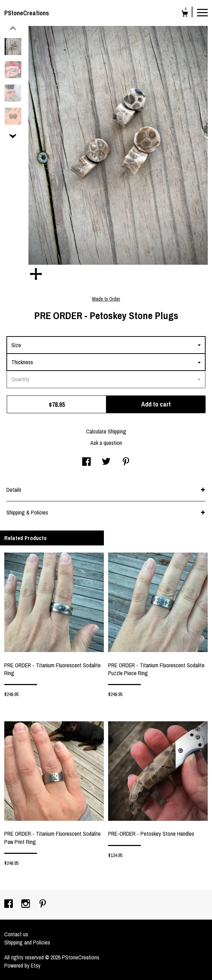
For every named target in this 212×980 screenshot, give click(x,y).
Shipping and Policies (27, 942)
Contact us (16, 934)
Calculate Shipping (106, 431)
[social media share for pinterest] (126, 462)
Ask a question (106, 443)
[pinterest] (43, 904)
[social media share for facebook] (86, 462)
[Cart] (185, 14)
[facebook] (9, 904)
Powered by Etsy (22, 965)
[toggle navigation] (202, 12)
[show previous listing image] (13, 28)
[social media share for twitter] (106, 462)
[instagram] (26, 904)
